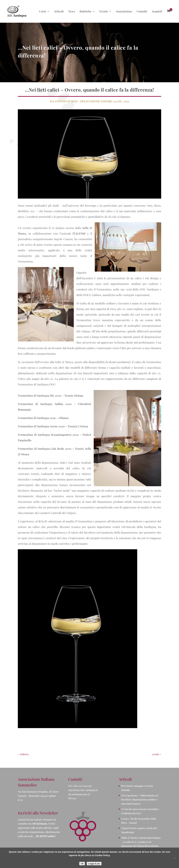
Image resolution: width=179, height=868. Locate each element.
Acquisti (157, 12)
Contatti (142, 12)
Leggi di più (94, 864)
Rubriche (85, 12)
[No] (175, 858)
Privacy (72, 798)
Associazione (124, 12)
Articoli (59, 12)
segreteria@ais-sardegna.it (83, 790)
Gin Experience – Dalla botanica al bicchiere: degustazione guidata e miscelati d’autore (140, 800)
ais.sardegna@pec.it (79, 794)
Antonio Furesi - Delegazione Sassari (83, 101)
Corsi (43, 12)
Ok (82, 864)
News (72, 12)
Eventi (104, 12)
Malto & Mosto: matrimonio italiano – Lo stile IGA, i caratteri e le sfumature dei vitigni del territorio (141, 842)
